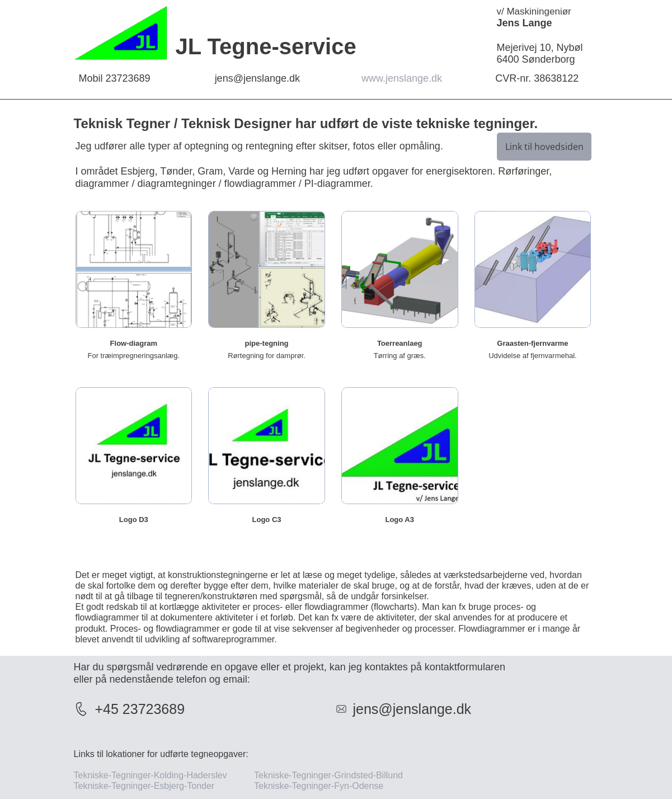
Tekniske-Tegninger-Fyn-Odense (325, 786)
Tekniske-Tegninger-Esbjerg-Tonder (144, 786)
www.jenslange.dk (403, 78)
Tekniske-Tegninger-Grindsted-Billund (328, 775)
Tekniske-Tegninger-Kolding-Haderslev (152, 775)
